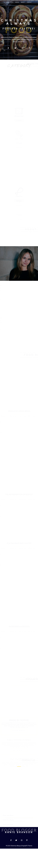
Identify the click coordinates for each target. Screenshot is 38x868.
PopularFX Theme (27, 846)
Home (8, 2)
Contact (29, 2)
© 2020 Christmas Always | (14, 846)
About (23, 2)
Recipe (17, 2)
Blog (12, 2)
